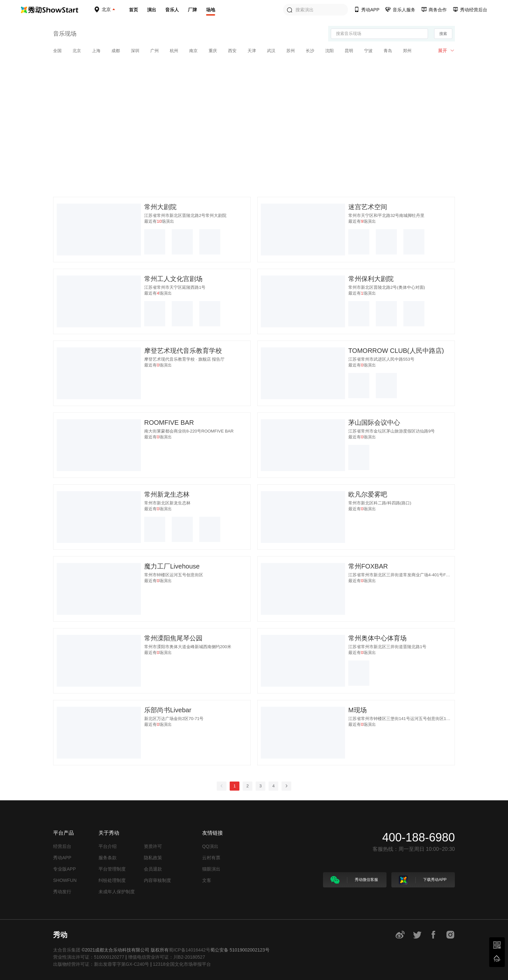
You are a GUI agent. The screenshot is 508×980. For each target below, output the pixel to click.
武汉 (271, 51)
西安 (232, 51)
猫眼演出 (211, 869)
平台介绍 (108, 846)
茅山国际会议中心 (374, 422)
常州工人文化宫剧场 (173, 279)
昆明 (349, 51)
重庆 (213, 51)
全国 (57, 51)
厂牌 (192, 10)
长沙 (310, 51)
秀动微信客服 (354, 880)
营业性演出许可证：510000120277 (89, 957)
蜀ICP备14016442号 (190, 950)
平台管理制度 (112, 869)
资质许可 (153, 846)
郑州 (407, 51)
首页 (133, 10)
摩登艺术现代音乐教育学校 (183, 351)
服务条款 (108, 858)
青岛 (388, 51)
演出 (152, 10)
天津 (252, 51)
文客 (207, 880)
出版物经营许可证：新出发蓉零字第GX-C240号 (101, 964)
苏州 (291, 51)
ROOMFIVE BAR (169, 422)
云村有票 (211, 858)
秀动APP (62, 858)
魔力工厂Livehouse (172, 566)
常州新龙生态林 (167, 494)
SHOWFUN (65, 880)
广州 (155, 51)
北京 (77, 51)
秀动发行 (62, 892)
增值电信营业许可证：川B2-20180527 (167, 957)
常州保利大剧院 (371, 279)
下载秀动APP (423, 880)
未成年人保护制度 (117, 892)
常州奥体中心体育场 (377, 638)
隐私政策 (153, 858)
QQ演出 (210, 846)
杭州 (174, 51)
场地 (211, 10)
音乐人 (172, 10)
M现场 (358, 710)
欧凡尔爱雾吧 (368, 494)
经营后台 (62, 846)
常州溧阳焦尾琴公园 (173, 638)
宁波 (368, 51)
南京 (193, 51)
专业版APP (64, 869)
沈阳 (329, 51)
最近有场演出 (159, 221)
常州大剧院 (160, 207)
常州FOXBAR (368, 566)
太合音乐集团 (67, 950)
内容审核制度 (157, 880)
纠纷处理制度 (112, 880)
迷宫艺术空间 (368, 207)
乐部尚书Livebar (168, 710)
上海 (96, 51)
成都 (116, 51)
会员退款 (153, 869)
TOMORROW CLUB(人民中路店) (396, 351)
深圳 (135, 51)
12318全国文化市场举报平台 (182, 964)
